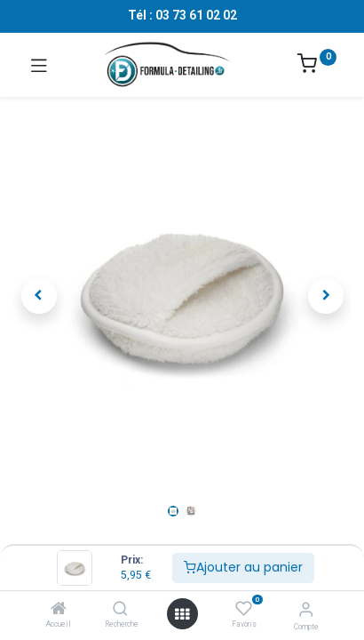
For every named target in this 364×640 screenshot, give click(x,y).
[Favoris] (244, 609)
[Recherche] (120, 610)
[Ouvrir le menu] (182, 614)
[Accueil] (59, 610)
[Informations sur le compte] (306, 609)
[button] (39, 296)
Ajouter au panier (243, 567)
